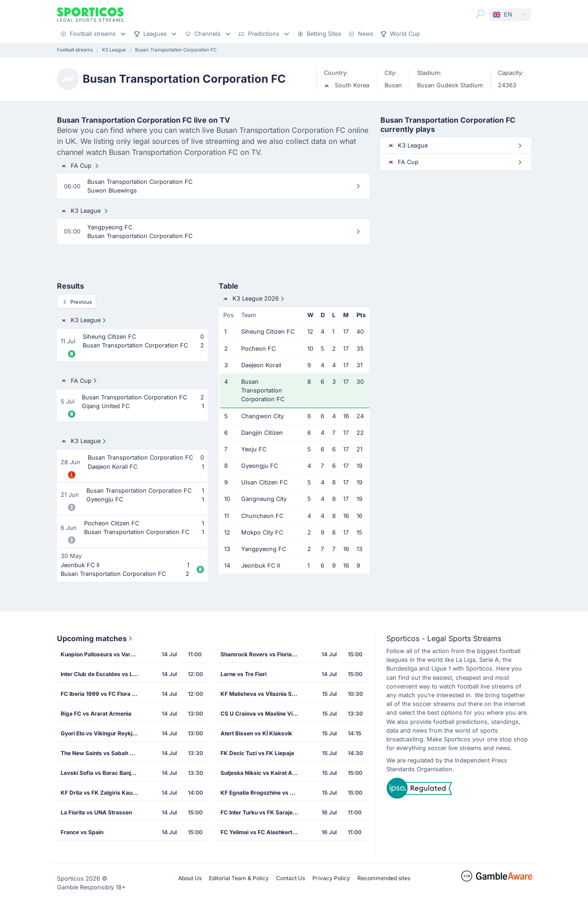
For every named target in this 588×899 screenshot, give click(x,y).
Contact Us (291, 878)
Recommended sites (384, 878)
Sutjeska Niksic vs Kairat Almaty (262, 773)
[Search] (480, 14)
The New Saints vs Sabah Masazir (102, 753)
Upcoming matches (96, 638)
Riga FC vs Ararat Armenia (96, 714)
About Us (190, 878)
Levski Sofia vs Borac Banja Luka (102, 773)
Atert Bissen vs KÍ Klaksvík (256, 733)
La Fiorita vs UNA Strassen (96, 812)
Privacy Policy (331, 878)
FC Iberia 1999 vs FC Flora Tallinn (102, 694)
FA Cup (81, 166)
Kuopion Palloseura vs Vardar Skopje (102, 654)
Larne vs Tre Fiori (243, 674)
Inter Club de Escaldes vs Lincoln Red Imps (102, 674)
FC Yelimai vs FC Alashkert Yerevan (262, 832)
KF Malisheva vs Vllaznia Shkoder (262, 694)
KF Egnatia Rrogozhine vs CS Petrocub (262, 793)
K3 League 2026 (254, 299)
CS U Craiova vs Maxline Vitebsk (262, 714)
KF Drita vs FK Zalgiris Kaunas (101, 793)
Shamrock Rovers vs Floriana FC (262, 654)
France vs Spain (82, 832)
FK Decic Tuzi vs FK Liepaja (257, 753)
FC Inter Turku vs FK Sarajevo (260, 812)
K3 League (85, 211)
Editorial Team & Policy (239, 878)
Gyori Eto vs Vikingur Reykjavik (102, 733)
